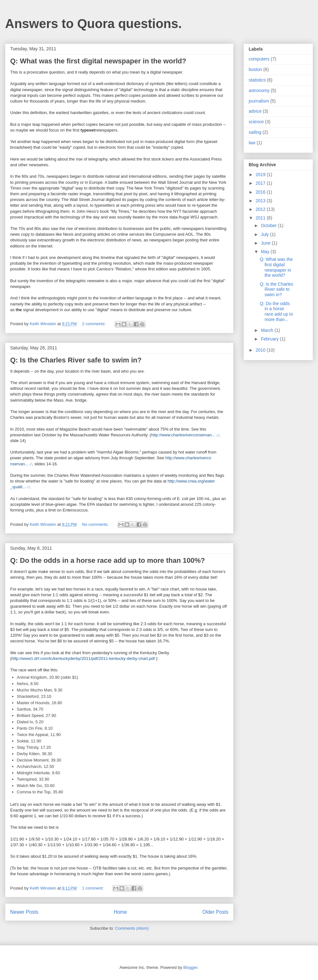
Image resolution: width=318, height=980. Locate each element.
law (252, 143)
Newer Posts (24, 912)
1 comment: (93, 888)
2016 (261, 192)
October (269, 225)
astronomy (259, 90)
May (266, 252)
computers (259, 59)
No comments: (96, 524)
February (270, 339)
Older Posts (215, 912)
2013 (261, 201)
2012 (261, 209)
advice (255, 111)
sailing (255, 132)
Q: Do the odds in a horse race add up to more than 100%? (107, 560)
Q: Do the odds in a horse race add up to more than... (277, 311)
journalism (259, 101)
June (266, 243)
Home (121, 912)
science (256, 122)
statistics (257, 80)
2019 (261, 175)
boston (255, 69)
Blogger (190, 967)
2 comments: (94, 324)
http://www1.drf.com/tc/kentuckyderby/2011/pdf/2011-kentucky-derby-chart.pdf (83, 658)
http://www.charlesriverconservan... (183, 435)
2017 (261, 183)
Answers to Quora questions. (93, 24)
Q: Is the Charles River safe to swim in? (76, 360)
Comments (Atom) (132, 928)
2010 (261, 350)
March (268, 330)
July (265, 234)
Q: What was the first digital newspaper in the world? (98, 61)
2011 (261, 218)
